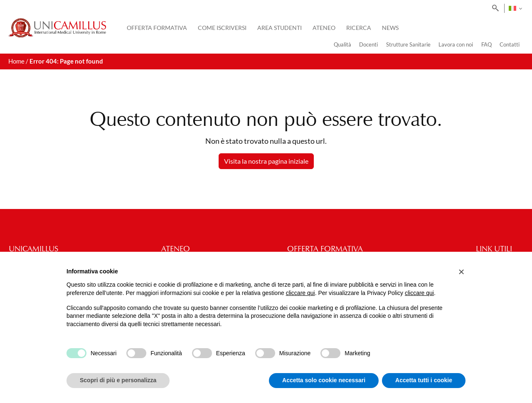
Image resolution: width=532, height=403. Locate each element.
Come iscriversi (222, 28)
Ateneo (324, 28)
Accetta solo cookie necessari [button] (324, 380)
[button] (461, 272)
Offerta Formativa (157, 28)
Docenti (368, 44)
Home (16, 61)
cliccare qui (300, 293)
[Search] (494, 8)
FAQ (486, 44)
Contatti (510, 44)
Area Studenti (280, 28)
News (390, 28)
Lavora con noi (456, 44)
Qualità (342, 44)
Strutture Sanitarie (408, 44)
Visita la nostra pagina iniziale (266, 161)
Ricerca (359, 28)
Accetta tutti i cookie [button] (424, 380)
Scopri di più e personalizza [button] (118, 380)
